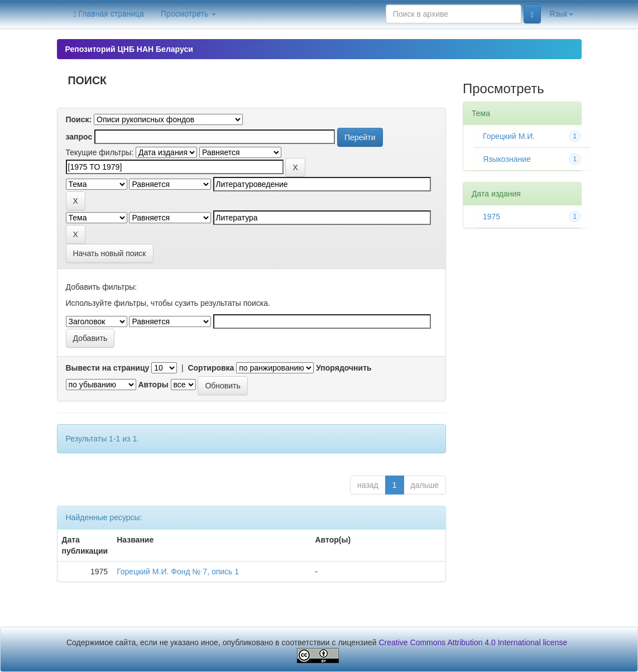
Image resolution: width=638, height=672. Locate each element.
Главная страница (109, 14)
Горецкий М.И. (509, 136)
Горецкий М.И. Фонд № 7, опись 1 (178, 572)
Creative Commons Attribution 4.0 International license (473, 642)
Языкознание (507, 159)
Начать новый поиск (110, 253)
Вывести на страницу (108, 368)
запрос (79, 137)
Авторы (153, 385)
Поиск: (79, 119)
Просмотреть (188, 14)
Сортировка (211, 368)
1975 (491, 217)
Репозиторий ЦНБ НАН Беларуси (129, 49)
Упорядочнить (344, 368)
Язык (561, 14)
